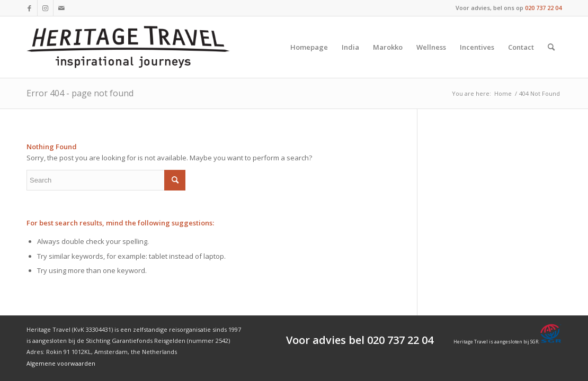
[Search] (551, 47)
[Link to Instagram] (45, 8)
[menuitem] (309, 47)
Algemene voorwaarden (61, 363)
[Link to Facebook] (29, 8)
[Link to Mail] (61, 8)
